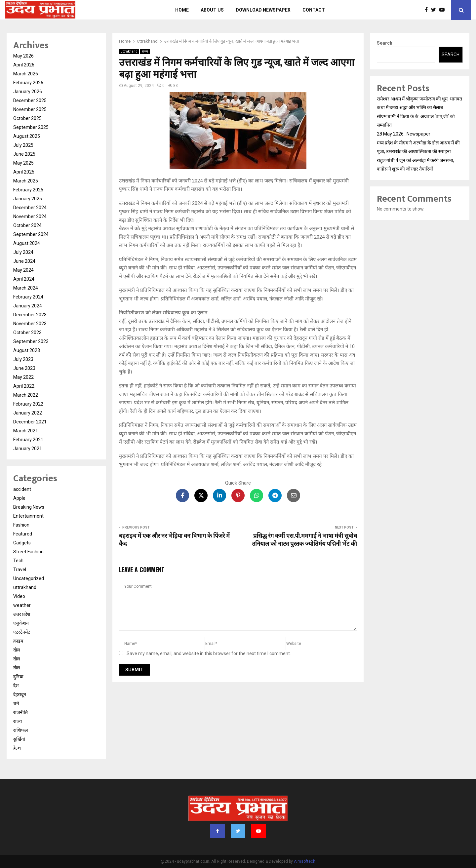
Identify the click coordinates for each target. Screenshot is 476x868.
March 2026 (26, 74)
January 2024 (28, 306)
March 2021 (26, 431)
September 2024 (31, 234)
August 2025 (27, 136)
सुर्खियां (19, 739)
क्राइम (18, 641)
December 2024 (30, 208)
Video (19, 596)
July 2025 (23, 145)
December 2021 (30, 422)
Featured (23, 534)
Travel (20, 570)
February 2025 (28, 190)
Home (182, 10)
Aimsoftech (305, 861)
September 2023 (31, 341)
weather (22, 605)
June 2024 (24, 261)
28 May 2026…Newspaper (404, 134)
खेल (17, 650)
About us (212, 10)
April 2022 (24, 386)
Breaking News (29, 507)
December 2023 (30, 315)
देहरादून (20, 694)
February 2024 (28, 297)
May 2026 (23, 56)
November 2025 (30, 109)
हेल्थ (17, 748)
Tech (18, 561)
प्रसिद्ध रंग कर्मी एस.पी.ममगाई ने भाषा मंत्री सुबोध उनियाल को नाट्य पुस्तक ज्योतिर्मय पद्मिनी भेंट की (304, 540)
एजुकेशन (21, 623)
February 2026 (28, 83)
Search (385, 43)
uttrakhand (129, 51)
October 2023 (27, 333)
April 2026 (24, 65)
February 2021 (28, 440)
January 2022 (28, 413)
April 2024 (24, 279)
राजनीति (20, 712)
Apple (19, 498)
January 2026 (28, 92)
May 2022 (23, 377)
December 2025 (30, 100)
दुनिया (18, 677)
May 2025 (23, 163)
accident (22, 489)
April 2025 (24, 172)
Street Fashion (28, 552)
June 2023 (24, 368)
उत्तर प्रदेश (22, 614)
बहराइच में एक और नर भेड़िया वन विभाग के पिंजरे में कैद (174, 540)
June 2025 (24, 154)
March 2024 (26, 288)
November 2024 (30, 217)
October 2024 (27, 225)
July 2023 (23, 359)
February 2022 (28, 404)
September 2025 (31, 127)
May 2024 (23, 270)
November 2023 (30, 324)
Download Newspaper (263, 10)
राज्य (145, 51)
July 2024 (23, 252)
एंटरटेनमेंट (22, 632)
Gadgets (22, 543)
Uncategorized (29, 578)
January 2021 (28, 449)
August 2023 (27, 350)
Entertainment (28, 516)
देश (16, 686)
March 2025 (26, 181)
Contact (314, 10)
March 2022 (26, 395)
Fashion (21, 525)
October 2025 (27, 118)
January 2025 (28, 199)
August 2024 (27, 243)
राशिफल (20, 730)
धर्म (16, 703)
